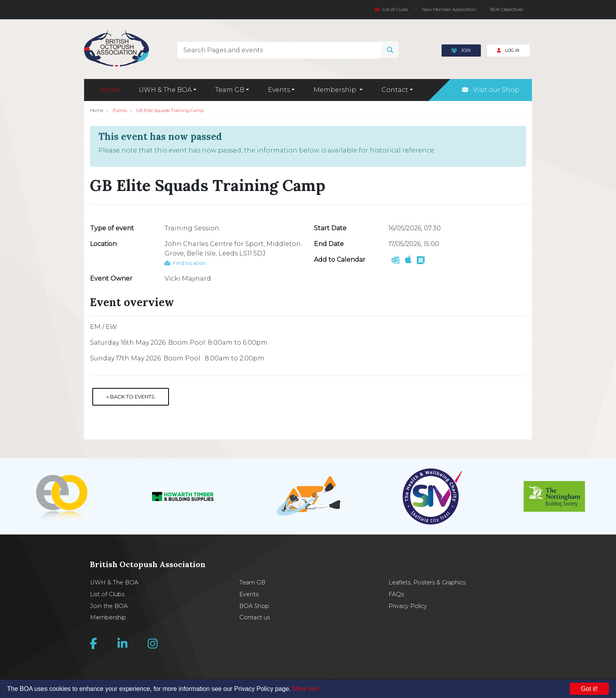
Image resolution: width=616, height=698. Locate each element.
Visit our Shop (491, 90)
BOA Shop (254, 606)
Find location (185, 263)
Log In (508, 51)
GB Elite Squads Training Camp (170, 110)
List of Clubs (391, 9)
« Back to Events (131, 397)
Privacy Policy (408, 606)
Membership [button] (336, 90)
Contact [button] (395, 90)
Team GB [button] (230, 90)
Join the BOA (109, 606)
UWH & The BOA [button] (165, 90)
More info (306, 689)
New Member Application (449, 9)
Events (120, 110)
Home (110, 90)
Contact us (255, 617)
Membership (108, 617)
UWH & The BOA (114, 582)
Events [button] (279, 90)
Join (461, 51)
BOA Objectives (507, 9)
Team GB (252, 582)
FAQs (396, 594)
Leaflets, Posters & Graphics (427, 582)
